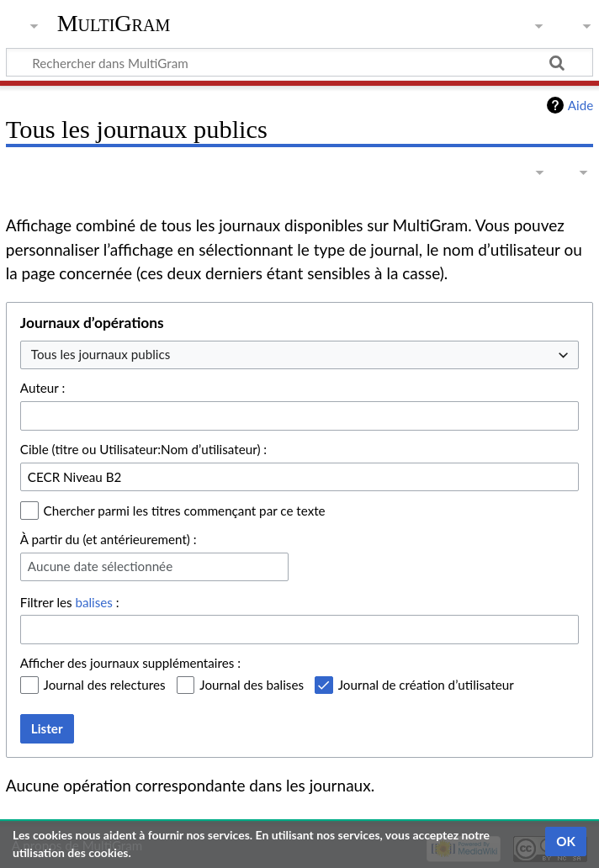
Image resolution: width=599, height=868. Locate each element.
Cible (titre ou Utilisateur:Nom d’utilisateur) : (143, 449)
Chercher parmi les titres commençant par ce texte (185, 511)
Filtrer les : (70, 602)
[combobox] (299, 355)
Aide (580, 105)
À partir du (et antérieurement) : (109, 539)
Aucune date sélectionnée (100, 566)
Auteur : (42, 388)
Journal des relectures (105, 685)
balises (93, 602)
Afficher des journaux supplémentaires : (130, 663)
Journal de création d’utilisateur (426, 685)
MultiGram (114, 23)
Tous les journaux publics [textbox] (101, 354)
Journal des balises (252, 685)
